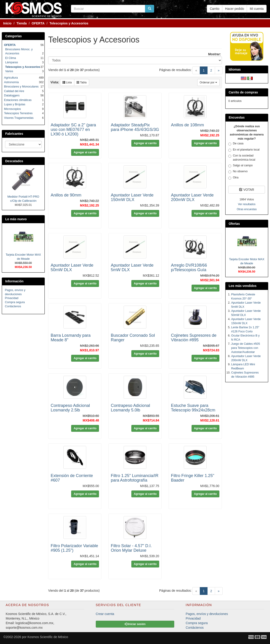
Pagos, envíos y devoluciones (207, 614)
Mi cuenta (257, 9)
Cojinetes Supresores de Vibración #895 (194, 338)
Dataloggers (12, 95)
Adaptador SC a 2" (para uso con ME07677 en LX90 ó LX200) (73, 130)
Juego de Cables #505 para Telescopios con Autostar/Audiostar (246, 348)
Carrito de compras (243, 92)
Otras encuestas (247, 209)
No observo (238, 172)
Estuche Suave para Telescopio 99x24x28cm (193, 408)
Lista (67, 82)
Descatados (14, 161)
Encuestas (237, 117)
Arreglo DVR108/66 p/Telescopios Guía (189, 268)
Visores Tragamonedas (19, 118)
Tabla (82, 82)
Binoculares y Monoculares (21, 87)
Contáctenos (13, 306)
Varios (9, 71)
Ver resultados (247, 204)
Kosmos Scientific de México (48, 637)
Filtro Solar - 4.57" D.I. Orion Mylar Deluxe (131, 548)
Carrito (215, 9)
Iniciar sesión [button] (135, 624)
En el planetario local (244, 150)
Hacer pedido (235, 9)
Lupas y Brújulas (15, 104)
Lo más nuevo (16, 219)
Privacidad (12, 298)
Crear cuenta (105, 614)
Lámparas (12, 62)
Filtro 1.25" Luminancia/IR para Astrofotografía (135, 478)
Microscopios (12, 109)
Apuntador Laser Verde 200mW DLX (192, 197)
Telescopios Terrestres (18, 113)
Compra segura (15, 302)
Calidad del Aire (14, 91)
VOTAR (247, 190)
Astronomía (11, 82)
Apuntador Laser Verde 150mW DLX (132, 197)
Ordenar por (208, 82)
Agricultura (11, 78)
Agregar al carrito (85, 152)
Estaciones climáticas (18, 100)
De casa (236, 144)
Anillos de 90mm (66, 195)
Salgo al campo (240, 166)
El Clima (11, 58)
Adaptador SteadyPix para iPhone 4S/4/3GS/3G (135, 127)
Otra (233, 178)
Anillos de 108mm (188, 125)
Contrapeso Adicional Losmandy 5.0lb (130, 408)
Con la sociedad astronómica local (242, 158)
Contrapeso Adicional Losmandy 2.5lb (70, 408)
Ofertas (234, 224)
